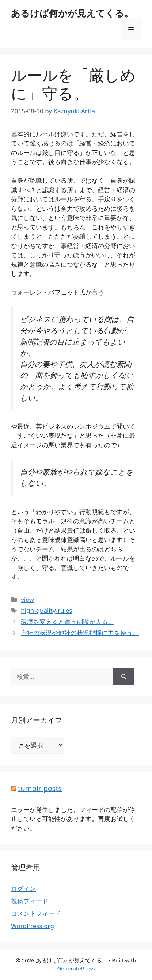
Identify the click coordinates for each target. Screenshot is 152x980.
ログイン (23, 888)
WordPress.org (33, 926)
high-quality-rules (47, 610)
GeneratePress (76, 968)
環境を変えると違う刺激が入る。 (67, 622)
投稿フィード (30, 901)
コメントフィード (36, 913)
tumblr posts (40, 788)
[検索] (124, 677)
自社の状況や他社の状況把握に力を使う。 (80, 633)
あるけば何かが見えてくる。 (72, 13)
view (27, 599)
